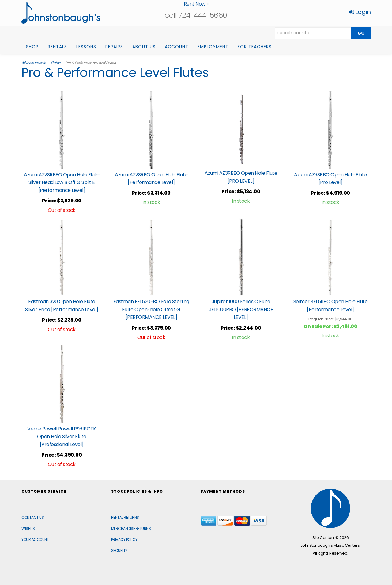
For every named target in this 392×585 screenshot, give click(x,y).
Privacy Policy (124, 539)
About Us (144, 47)
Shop (32, 47)
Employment (213, 47)
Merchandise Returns (131, 528)
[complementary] (348, 551)
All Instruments (34, 63)
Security (119, 551)
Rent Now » (196, 4)
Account (177, 47)
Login (360, 12)
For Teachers (255, 47)
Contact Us (33, 517)
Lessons (86, 47)
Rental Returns (125, 517)
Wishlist (29, 528)
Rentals (57, 47)
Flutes (56, 63)
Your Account (35, 539)
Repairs (114, 47)
